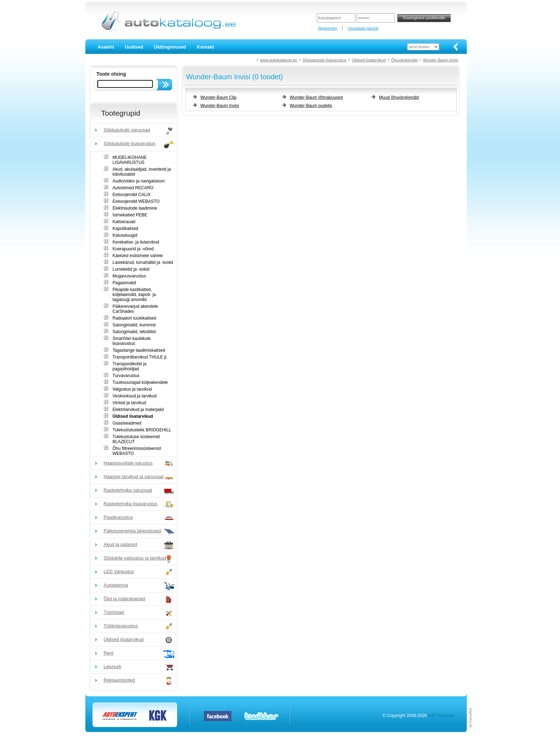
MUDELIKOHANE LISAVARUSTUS (130, 160)
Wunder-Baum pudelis (311, 106)
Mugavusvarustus (129, 276)
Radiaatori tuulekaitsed (134, 318)
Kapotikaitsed (125, 229)
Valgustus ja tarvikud (132, 389)
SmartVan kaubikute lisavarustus (132, 341)
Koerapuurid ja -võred (133, 249)
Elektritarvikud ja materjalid (138, 410)
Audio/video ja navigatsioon (139, 181)
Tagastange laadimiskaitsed (139, 350)
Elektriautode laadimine (135, 208)
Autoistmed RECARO (133, 188)
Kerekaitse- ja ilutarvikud (136, 242)
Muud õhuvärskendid (399, 97)
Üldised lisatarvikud (369, 60)
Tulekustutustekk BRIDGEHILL (142, 430)
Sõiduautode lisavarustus (324, 60)
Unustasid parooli (363, 28)
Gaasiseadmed (127, 423)
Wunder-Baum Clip (218, 97)
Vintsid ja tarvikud (129, 403)
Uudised (134, 47)
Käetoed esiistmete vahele (138, 256)
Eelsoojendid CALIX (132, 195)
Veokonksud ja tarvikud (134, 396)
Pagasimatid (124, 283)
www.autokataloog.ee (279, 60)
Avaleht (106, 47)
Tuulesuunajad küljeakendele (140, 382)
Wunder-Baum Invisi (441, 60)
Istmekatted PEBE (130, 215)
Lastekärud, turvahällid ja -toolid (143, 262)
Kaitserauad (124, 222)
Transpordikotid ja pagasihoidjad (129, 366)
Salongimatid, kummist (134, 325)
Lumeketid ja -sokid (131, 269)
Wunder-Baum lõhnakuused (316, 97)
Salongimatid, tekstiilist (134, 332)
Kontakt (205, 47)
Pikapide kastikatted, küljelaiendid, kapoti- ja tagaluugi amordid (134, 295)
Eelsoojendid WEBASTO (136, 201)
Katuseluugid (125, 235)
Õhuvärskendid (404, 60)
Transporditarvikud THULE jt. (140, 357)
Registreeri (328, 28)
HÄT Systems (441, 716)
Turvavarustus (126, 376)
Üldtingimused (170, 47)
